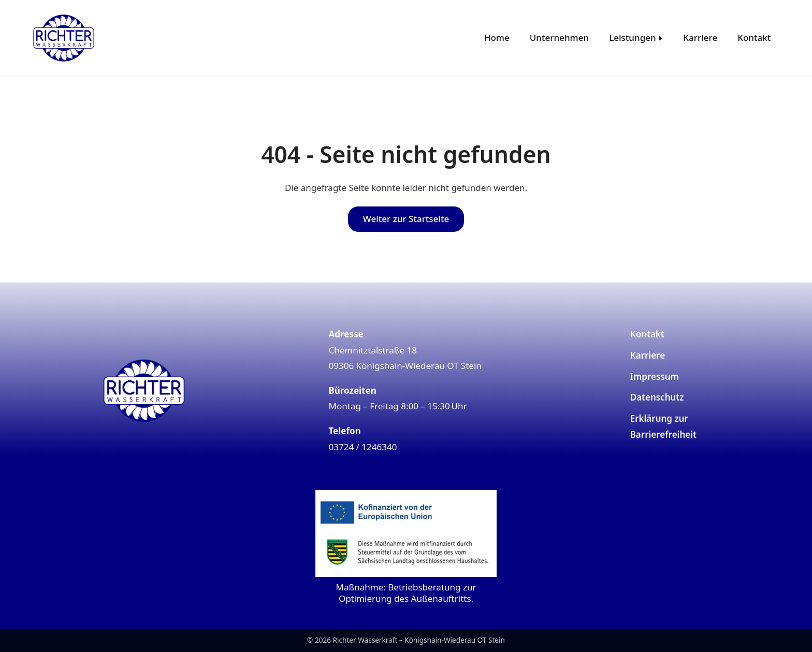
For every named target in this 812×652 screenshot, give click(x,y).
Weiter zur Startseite (406, 219)
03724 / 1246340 (363, 447)
